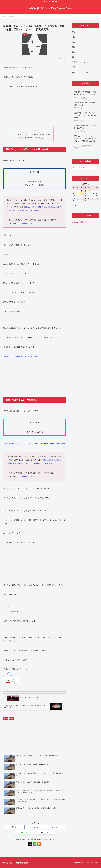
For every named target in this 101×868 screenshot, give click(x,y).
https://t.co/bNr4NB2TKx (35, 207)
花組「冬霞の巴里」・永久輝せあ (31, 138)
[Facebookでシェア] (35, 827)
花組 (6, 718)
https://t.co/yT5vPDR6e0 (52, 460)
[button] (45, 832)
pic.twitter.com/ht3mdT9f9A (42, 463)
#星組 (57, 207)
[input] (85, 168)
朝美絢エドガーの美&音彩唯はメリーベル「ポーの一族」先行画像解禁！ (85, 115)
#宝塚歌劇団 (49, 207)
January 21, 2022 (28, 223)
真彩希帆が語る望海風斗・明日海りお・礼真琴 (21, 356)
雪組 (74, 42)
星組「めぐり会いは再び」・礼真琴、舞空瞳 (35, 134)
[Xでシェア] (14, 827)
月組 (74, 37)
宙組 (74, 52)
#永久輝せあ (26, 463)
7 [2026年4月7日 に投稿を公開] (78, 193)
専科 (74, 57)
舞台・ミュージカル (80, 72)
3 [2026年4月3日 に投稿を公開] (89, 191)
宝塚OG (75, 67)
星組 (11, 718)
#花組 (19, 463)
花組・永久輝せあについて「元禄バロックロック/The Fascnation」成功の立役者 (35, 443)
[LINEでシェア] (24, 832)
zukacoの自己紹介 (79, 222)
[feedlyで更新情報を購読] (35, 844)
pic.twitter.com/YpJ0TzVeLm (28, 210)
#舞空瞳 (14, 210)
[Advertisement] (35, 108)
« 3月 (74, 205)
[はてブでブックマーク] (55, 827)
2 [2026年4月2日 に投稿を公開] (85, 191)
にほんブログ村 (9, 676)
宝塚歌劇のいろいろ (80, 62)
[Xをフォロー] (30, 844)
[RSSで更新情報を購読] (39, 844)
